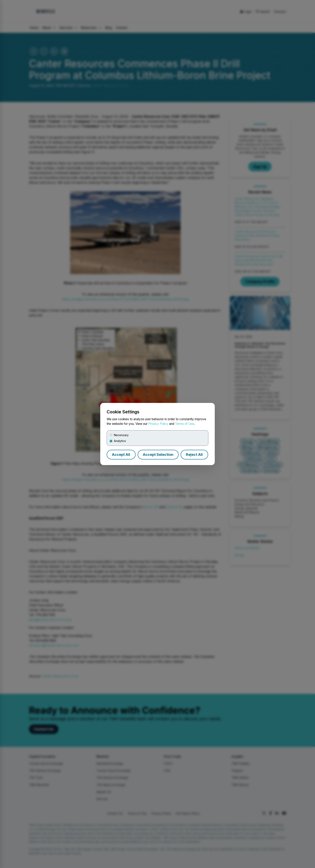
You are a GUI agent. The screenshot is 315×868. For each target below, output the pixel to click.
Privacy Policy (158, 424)
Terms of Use (185, 424)
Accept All (121, 455)
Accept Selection (158, 455)
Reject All (194, 455)
